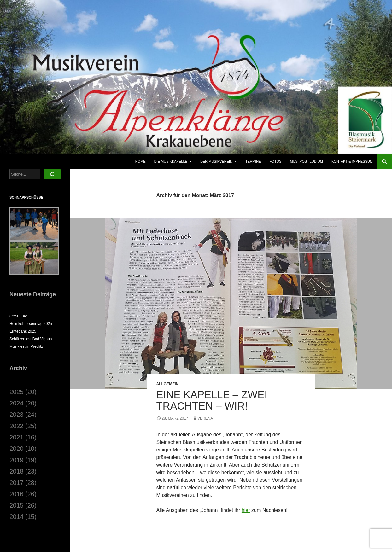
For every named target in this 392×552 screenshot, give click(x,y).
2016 (17, 494)
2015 (17, 505)
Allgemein (168, 384)
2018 (17, 471)
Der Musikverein (216, 161)
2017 (17, 483)
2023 (17, 415)
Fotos (276, 161)
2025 (17, 392)
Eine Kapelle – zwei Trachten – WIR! (212, 400)
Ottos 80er (18, 316)
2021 (17, 437)
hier (246, 510)
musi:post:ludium (306, 161)
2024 (17, 403)
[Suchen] (52, 174)
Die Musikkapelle (171, 161)
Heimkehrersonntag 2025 (31, 324)
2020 (17, 449)
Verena (205, 418)
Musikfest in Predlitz (26, 346)
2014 (17, 517)
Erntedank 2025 (23, 331)
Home (140, 161)
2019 (17, 460)
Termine (253, 161)
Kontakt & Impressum (352, 161)
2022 (17, 426)
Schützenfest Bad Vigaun (31, 339)
